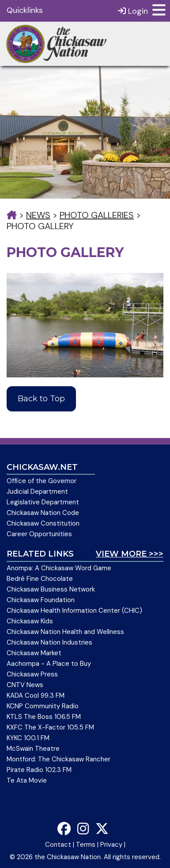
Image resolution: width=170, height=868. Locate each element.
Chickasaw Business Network (51, 589)
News (38, 215)
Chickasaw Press (32, 674)
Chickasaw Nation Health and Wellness (65, 632)
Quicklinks (25, 10)
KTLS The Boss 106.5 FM (44, 717)
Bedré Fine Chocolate (40, 579)
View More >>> (130, 554)
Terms (86, 845)
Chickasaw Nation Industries (49, 642)
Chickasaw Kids (30, 621)
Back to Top (41, 399)
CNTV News (25, 685)
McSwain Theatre (33, 749)
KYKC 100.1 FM (28, 738)
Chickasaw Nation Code (43, 513)
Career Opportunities (39, 534)
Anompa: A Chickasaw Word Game (59, 568)
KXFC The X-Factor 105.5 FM (50, 727)
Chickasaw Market (34, 653)
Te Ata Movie (27, 780)
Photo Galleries (97, 215)
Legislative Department (43, 502)
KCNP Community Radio (43, 706)
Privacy (111, 845)
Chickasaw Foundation (41, 600)
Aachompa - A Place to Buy (49, 664)
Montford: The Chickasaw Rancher (59, 759)
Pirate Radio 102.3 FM (39, 770)
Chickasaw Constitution (43, 523)
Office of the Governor (42, 481)
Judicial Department (37, 492)
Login (133, 11)
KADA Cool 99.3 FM (36, 695)
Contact (58, 845)
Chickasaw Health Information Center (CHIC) (74, 611)
